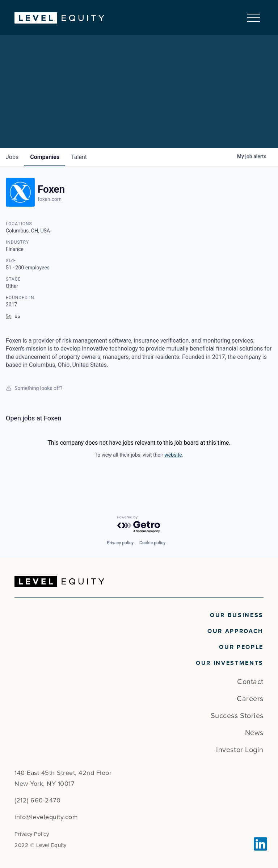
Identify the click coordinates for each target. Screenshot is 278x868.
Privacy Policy (32, 834)
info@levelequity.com (46, 817)
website (173, 455)
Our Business (237, 615)
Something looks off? (34, 388)
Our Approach (235, 631)
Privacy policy (120, 543)
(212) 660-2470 (37, 800)
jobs (12, 157)
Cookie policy (152, 543)
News (254, 733)
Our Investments (230, 663)
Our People (241, 647)
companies (45, 157)
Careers (250, 699)
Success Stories (237, 716)
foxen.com (50, 199)
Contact (250, 682)
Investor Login (240, 750)
